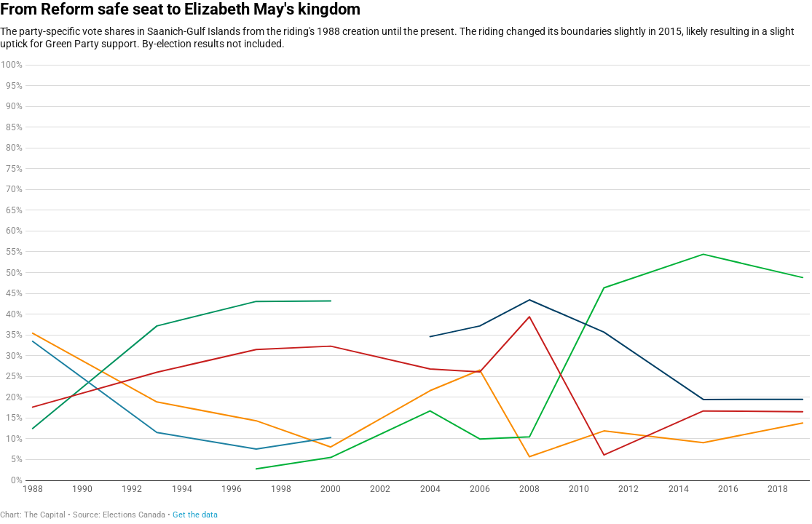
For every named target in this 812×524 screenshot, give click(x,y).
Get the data (195, 515)
